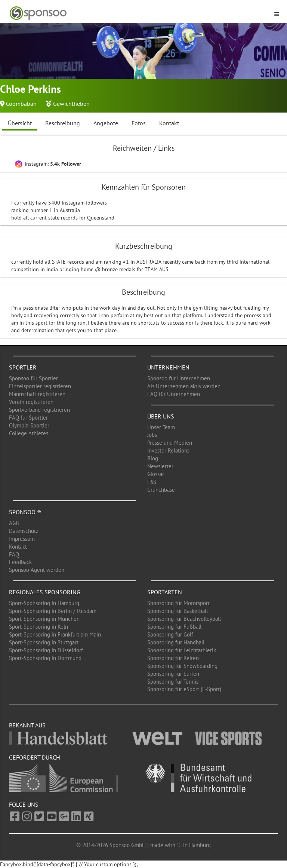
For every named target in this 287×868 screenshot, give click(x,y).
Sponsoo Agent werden (37, 570)
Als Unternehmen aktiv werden (184, 386)
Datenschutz (24, 531)
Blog (153, 458)
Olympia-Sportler (29, 425)
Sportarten (165, 592)
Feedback (20, 562)
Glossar (156, 474)
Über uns (161, 416)
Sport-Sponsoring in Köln (38, 627)
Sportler (23, 367)
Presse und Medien (170, 443)
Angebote (106, 123)
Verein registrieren (31, 402)
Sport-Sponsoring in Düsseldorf (46, 650)
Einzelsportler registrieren (40, 386)
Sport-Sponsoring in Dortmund (45, 658)
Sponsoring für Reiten (173, 658)
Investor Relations (168, 450)
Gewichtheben (71, 104)
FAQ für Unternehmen (174, 394)
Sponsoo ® (25, 512)
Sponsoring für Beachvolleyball (184, 619)
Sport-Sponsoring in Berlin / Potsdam (53, 611)
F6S (152, 482)
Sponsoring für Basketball (178, 611)
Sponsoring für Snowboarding (182, 666)
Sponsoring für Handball (176, 642)
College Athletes (29, 433)
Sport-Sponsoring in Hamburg (44, 603)
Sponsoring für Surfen (173, 674)
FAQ (14, 554)
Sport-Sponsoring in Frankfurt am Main (55, 634)
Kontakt (169, 123)
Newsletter (160, 466)
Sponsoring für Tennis (173, 682)
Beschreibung (63, 123)
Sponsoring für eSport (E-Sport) (184, 689)
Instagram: (48, 164)
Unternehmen (168, 367)
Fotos (139, 123)
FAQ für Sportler (28, 418)
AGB (14, 523)
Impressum (22, 539)
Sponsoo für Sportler (33, 378)
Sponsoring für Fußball (174, 627)
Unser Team (161, 427)
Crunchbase (161, 490)
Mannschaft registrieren (37, 394)
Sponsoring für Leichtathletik (182, 650)
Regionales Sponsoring (45, 592)
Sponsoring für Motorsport (178, 603)
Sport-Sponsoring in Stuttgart (44, 642)
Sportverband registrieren (39, 410)
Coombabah (21, 104)
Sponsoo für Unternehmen (179, 378)
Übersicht (20, 123)
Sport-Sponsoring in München (44, 619)
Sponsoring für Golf (170, 634)
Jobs (152, 435)
